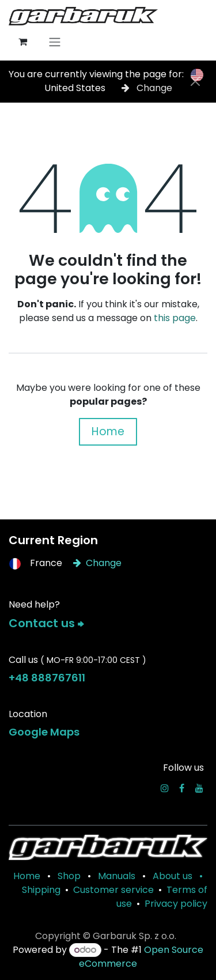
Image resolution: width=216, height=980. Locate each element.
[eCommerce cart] (22, 42)
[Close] (195, 81)
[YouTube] (199, 788)
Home (108, 431)
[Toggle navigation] (55, 42)
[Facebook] (182, 788)
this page (175, 318)
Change (147, 88)
